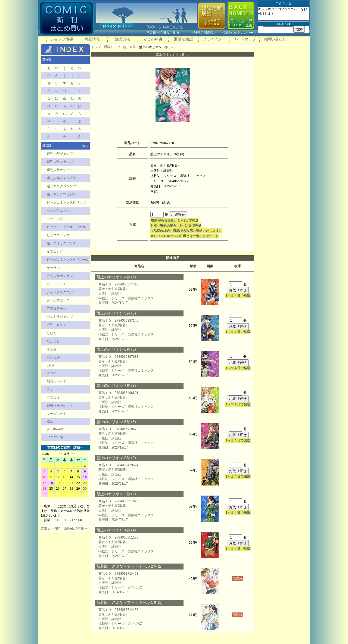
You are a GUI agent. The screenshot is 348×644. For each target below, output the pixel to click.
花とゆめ (53, 357)
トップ (96, 47)
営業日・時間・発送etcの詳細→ (64, 528)
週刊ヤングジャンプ (61, 186)
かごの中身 (153, 39)
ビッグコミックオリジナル (66, 227)
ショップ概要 (62, 39)
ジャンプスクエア (60, 292)
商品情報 (92, 39)
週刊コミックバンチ (61, 243)
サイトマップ (244, 39)
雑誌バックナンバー (239, 33)
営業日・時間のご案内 (168, 33)
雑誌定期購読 (204, 33)
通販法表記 (184, 39)
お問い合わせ (275, 39)
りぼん (52, 333)
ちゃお (52, 349)
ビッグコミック (58, 235)
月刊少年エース (58, 300)
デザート (53, 389)
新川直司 (129, 47)
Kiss (50, 422)
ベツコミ (53, 397)
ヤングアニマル (58, 211)
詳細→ (78, 447)
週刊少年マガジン (60, 162)
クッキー (53, 373)
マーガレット (57, 414)
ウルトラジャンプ (60, 317)
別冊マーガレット (60, 406)
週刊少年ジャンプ (60, 154)
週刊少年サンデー (60, 170)
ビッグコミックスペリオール (68, 260)
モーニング (55, 219)
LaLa (50, 365)
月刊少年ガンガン (60, 276)
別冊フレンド (57, 381)
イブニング (55, 251)
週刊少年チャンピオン (63, 178)
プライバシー (214, 39)
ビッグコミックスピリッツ (66, 203)
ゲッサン (53, 268)
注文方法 (123, 39)
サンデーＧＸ (57, 284)
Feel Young (55, 437)
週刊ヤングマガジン (61, 194)
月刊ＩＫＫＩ (57, 325)
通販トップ (112, 47)
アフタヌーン (57, 309)
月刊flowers (55, 429)
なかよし (53, 341)
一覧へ (84, 146)
